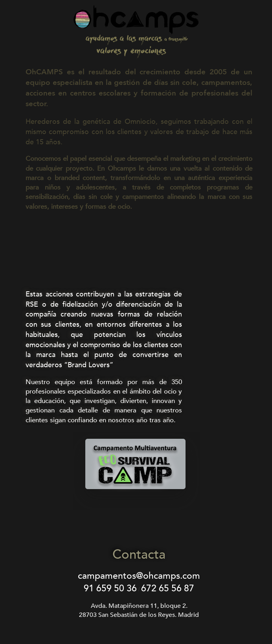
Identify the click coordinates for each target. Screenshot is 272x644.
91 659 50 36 (110, 588)
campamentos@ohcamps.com (139, 576)
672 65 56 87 (168, 588)
